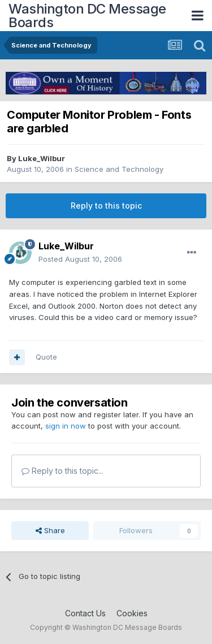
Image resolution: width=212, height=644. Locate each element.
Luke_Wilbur (42, 158)
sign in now (66, 426)
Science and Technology (119, 169)
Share (50, 530)
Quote (46, 357)
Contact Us (85, 613)
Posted (80, 259)
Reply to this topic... (62, 471)
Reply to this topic (106, 206)
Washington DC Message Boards (87, 16)
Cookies (132, 613)
